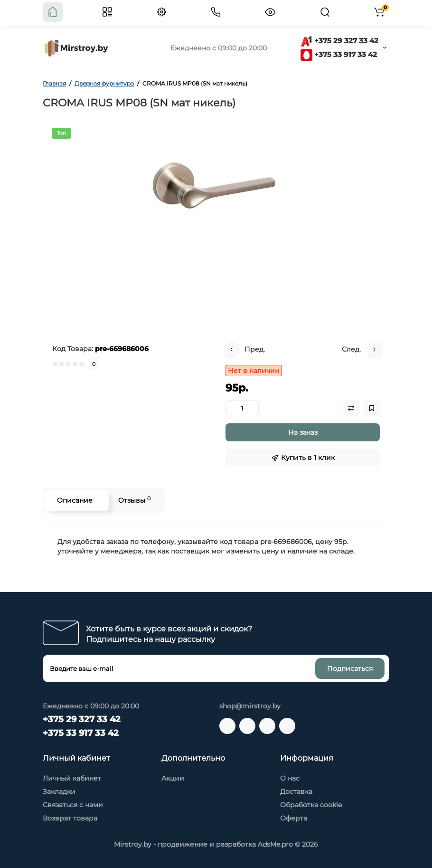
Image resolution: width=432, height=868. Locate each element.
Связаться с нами (73, 805)
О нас (290, 778)
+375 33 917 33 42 (339, 54)
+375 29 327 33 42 (339, 41)
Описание (74, 500)
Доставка (296, 792)
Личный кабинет (72, 778)
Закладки (59, 792)
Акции (173, 778)
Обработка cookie (311, 805)
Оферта (294, 818)
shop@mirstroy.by (250, 706)
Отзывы (134, 500)
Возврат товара (70, 818)
